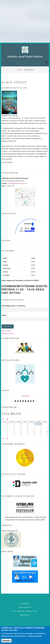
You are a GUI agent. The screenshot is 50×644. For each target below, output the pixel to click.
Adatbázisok (25, 607)
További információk (34, 636)
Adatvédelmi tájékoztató (25, 611)
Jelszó (4, 315)
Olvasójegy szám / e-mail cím (13, 306)
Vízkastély (25, 396)
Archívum (25, 604)
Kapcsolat (25, 615)
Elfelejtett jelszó (8, 333)
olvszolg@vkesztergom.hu (17, 183)
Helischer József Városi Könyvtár (25, 57)
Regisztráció (6, 331)
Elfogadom (6, 641)
